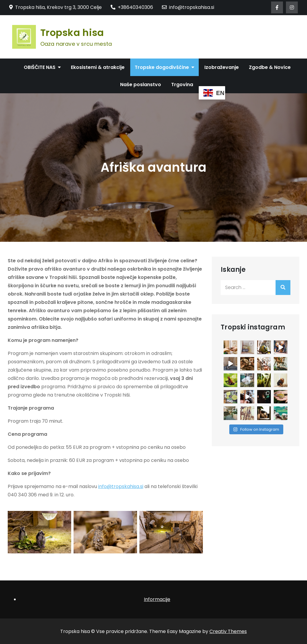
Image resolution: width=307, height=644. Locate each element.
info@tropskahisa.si (188, 7)
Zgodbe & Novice (270, 67)
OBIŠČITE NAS (40, 67)
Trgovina (182, 85)
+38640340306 (132, 7)
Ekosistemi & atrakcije (98, 67)
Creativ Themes (228, 631)
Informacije (157, 599)
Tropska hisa (72, 33)
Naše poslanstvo (141, 85)
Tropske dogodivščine (162, 67)
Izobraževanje (222, 67)
